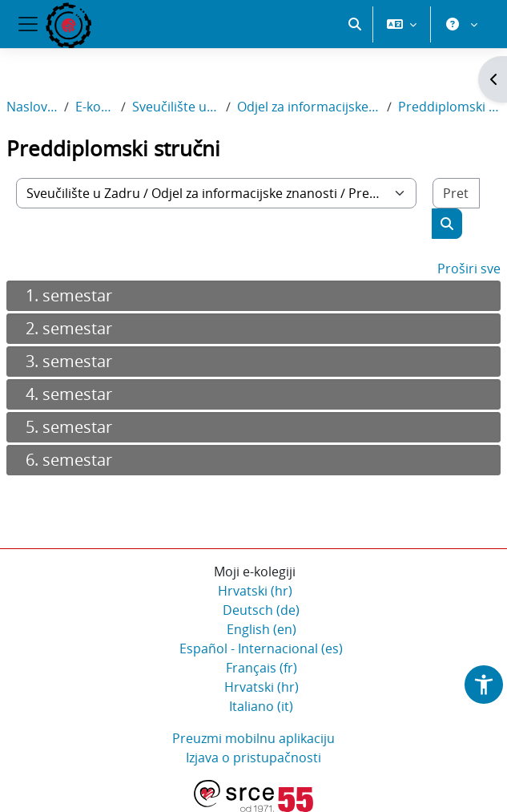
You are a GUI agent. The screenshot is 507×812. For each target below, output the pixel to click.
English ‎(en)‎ (262, 629)
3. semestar (69, 361)
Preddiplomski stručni (449, 107)
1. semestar (69, 295)
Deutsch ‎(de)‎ (261, 610)
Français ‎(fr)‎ (262, 668)
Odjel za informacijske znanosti (309, 107)
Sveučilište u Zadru (176, 107)
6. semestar (69, 460)
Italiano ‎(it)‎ (261, 706)
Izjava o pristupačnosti (254, 757)
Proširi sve (469, 269)
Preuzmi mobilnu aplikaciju (254, 738)
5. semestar (69, 427)
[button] (355, 24)
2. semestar (69, 328)
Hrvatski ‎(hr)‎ (255, 591)
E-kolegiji (95, 107)
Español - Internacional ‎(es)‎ (261, 648)
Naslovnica (32, 107)
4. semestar (69, 394)
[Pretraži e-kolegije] (456, 193)
